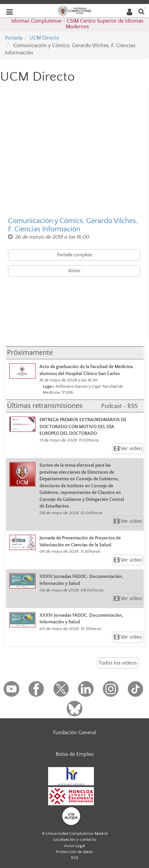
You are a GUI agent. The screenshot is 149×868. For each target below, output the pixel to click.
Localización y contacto (74, 839)
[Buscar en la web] (141, 11)
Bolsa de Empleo (75, 754)
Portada (14, 38)
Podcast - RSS (119, 406)
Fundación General (75, 733)
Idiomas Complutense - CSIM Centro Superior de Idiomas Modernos (77, 24)
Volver (74, 271)
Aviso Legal (74, 846)
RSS (75, 858)
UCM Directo (44, 38)
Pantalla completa (74, 255)
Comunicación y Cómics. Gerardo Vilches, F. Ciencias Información (73, 225)
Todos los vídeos (118, 663)
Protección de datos (74, 852)
